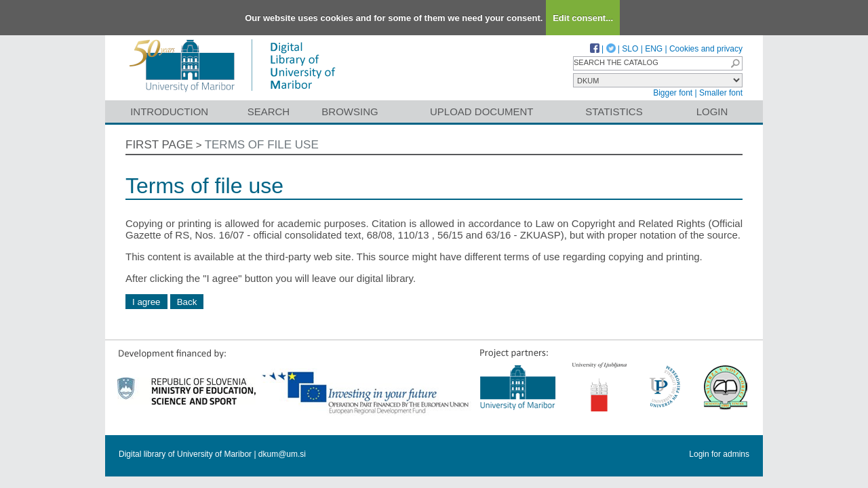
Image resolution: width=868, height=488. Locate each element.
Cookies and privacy (706, 49)
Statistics (614, 111)
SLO (630, 49)
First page (159, 145)
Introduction (169, 111)
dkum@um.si (282, 454)
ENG (654, 49)
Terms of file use (262, 145)
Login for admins (719, 454)
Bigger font (673, 93)
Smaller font (721, 93)
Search (269, 111)
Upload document (482, 111)
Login (712, 111)
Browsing (350, 111)
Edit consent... (583, 18)
